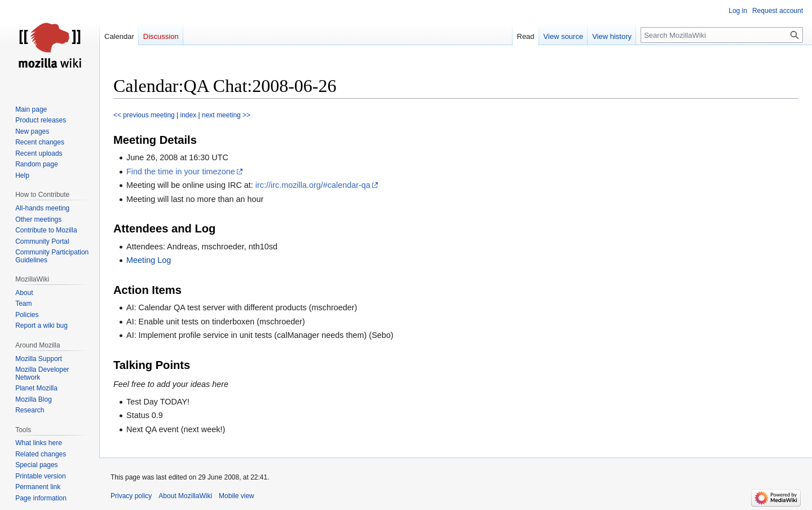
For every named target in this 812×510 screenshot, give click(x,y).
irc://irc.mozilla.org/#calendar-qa (313, 185)
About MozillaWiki (185, 496)
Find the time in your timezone (181, 172)
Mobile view (237, 496)
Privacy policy (131, 496)
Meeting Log (149, 260)
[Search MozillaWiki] (722, 35)
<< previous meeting (144, 115)
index (189, 115)
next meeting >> (226, 115)
